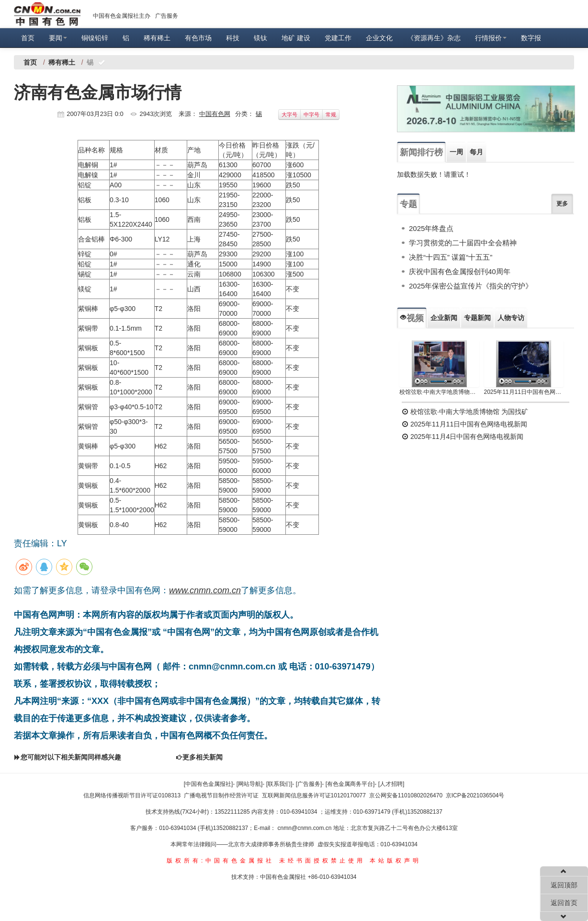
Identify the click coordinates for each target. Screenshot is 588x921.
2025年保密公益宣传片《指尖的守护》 (471, 286)
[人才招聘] (391, 784)
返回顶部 (564, 885)
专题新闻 (477, 318)
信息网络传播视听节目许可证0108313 (132, 795)
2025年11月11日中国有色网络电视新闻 (524, 392)
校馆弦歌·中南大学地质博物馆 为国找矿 (465, 412)
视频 (412, 318)
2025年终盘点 (431, 228)
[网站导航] (250, 784)
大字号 (289, 115)
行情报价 (491, 38)
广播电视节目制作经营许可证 (221, 795)
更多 (562, 204)
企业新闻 (444, 318)
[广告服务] (309, 784)
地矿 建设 (296, 38)
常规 (331, 115)
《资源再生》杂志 (434, 38)
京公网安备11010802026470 (406, 795)
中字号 (311, 115)
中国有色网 (215, 114)
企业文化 (379, 38)
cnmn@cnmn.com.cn (305, 828)
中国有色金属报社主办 (122, 16)
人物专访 (511, 318)
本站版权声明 (396, 861)
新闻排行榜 (421, 152)
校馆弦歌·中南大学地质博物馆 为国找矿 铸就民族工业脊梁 (439, 392)
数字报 (531, 38)
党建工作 (338, 38)
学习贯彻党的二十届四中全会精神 (463, 243)
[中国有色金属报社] (209, 784)
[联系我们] (279, 784)
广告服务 (167, 16)
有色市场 (198, 38)
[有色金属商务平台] (350, 784)
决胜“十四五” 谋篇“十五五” (451, 257)
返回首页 (564, 903)
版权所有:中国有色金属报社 (220, 861)
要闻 (58, 38)
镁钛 (260, 38)
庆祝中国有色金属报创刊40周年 (460, 271)
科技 (233, 38)
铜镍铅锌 (95, 38)
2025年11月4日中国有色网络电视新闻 (463, 437)
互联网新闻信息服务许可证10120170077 (314, 795)
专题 (408, 204)
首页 (28, 38)
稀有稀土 (157, 38)
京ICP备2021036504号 (475, 795)
